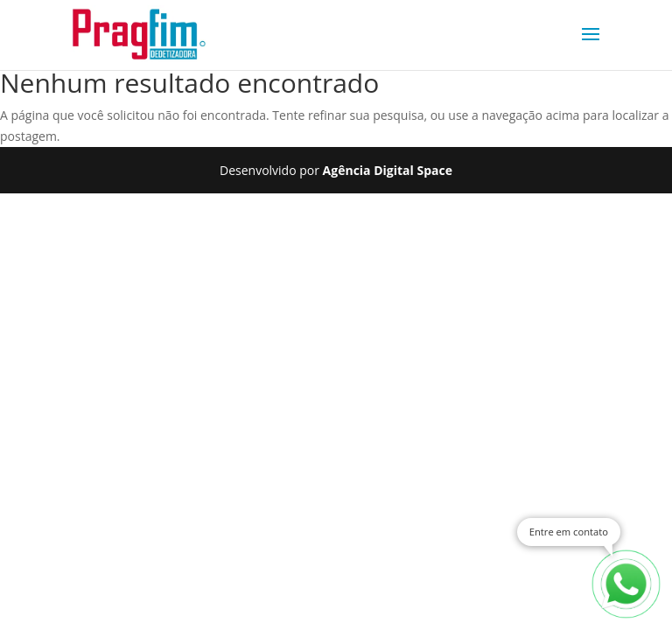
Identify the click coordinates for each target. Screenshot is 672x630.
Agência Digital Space (388, 170)
